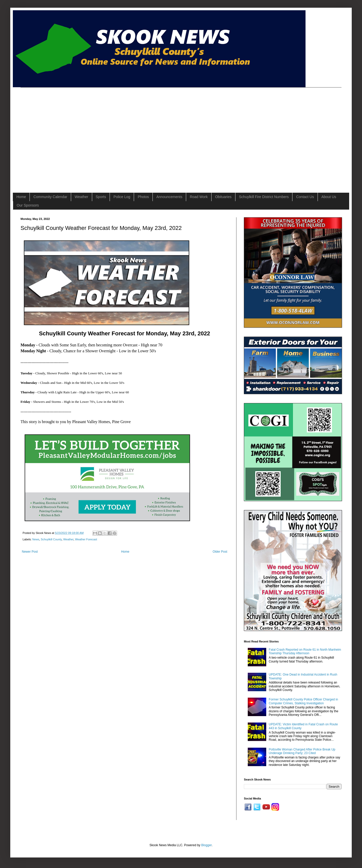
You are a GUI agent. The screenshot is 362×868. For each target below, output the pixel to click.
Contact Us (305, 197)
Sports (101, 197)
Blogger (207, 845)
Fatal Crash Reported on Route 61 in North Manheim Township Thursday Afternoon (305, 651)
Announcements (169, 197)
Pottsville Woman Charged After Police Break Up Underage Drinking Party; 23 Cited (302, 751)
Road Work (199, 197)
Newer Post (30, 552)
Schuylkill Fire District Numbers (264, 197)
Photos (143, 197)
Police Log (122, 197)
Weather (82, 197)
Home (21, 197)
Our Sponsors (28, 205)
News (36, 539)
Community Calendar (50, 197)
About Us (329, 197)
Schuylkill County (51, 539)
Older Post (220, 552)
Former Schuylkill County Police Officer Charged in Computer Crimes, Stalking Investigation (303, 701)
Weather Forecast (86, 539)
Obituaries (223, 197)
